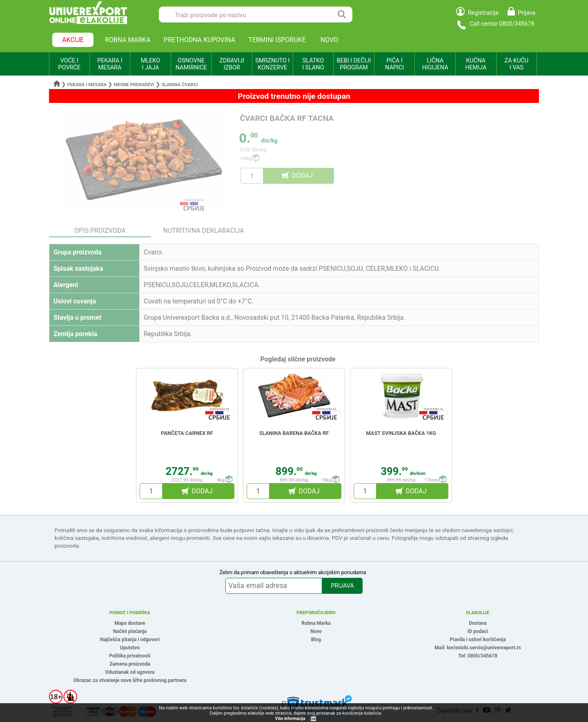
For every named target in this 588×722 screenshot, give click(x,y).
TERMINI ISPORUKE (277, 40)
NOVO (329, 40)
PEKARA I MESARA (110, 64)
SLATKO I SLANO (313, 64)
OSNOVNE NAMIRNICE (191, 64)
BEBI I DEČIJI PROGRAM (354, 64)
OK (314, 719)
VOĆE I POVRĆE (69, 64)
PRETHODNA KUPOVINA (200, 40)
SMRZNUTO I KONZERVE (272, 64)
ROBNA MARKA (128, 40)
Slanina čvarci (180, 85)
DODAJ (302, 175)
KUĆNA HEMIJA (476, 64)
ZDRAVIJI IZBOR (232, 64)
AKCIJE (73, 40)
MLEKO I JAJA (150, 64)
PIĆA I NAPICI (394, 64)
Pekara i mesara (87, 85)
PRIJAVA (342, 586)
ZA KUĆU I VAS (516, 64)
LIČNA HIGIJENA (435, 64)
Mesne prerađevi (134, 85)
